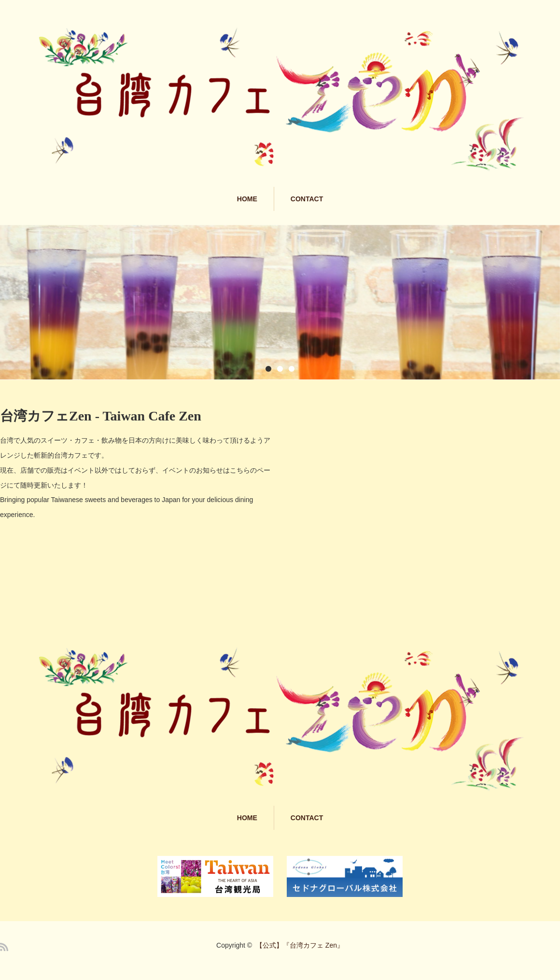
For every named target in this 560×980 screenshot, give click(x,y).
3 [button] (292, 369)
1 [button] (268, 369)
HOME (247, 199)
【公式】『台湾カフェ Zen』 (300, 945)
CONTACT (307, 199)
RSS (4, 947)
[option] (280, 302)
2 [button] (280, 369)
